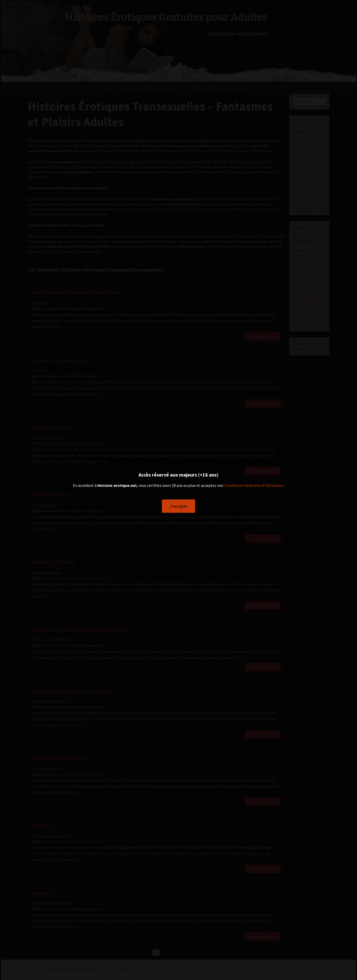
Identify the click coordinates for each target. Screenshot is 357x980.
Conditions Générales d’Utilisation (254, 485)
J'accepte (178, 506)
